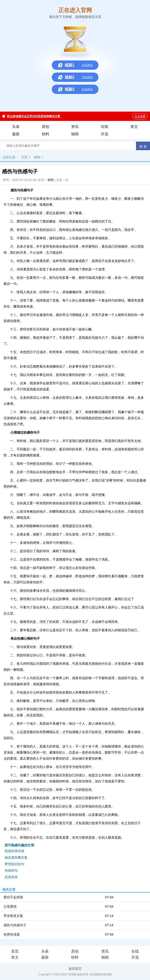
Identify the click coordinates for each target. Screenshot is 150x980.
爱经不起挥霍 (13, 897)
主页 (24, 157)
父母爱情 (10, 907)
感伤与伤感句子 (15, 925)
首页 (15, 951)
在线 (105, 127)
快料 (45, 134)
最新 (16, 134)
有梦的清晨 (12, 934)
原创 (45, 127)
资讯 (75, 127)
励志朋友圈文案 (16, 857)
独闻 (75, 134)
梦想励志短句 (14, 864)
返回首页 (75, 969)
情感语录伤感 (14, 851)
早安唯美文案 (13, 916)
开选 (105, 134)
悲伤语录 (11, 877)
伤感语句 (11, 870)
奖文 (134, 127)
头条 (16, 127)
